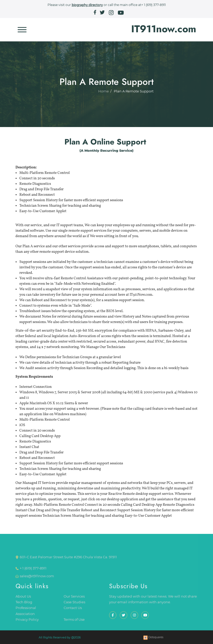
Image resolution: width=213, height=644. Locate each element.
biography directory (87, 5)
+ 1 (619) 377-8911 (154, 5)
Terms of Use (74, 622)
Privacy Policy (27, 622)
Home (104, 93)
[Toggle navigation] (22, 30)
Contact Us (73, 611)
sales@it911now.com (37, 579)
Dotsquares (153, 640)
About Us (23, 599)
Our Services (74, 599)
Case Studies (74, 605)
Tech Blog (24, 605)
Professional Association (26, 613)
